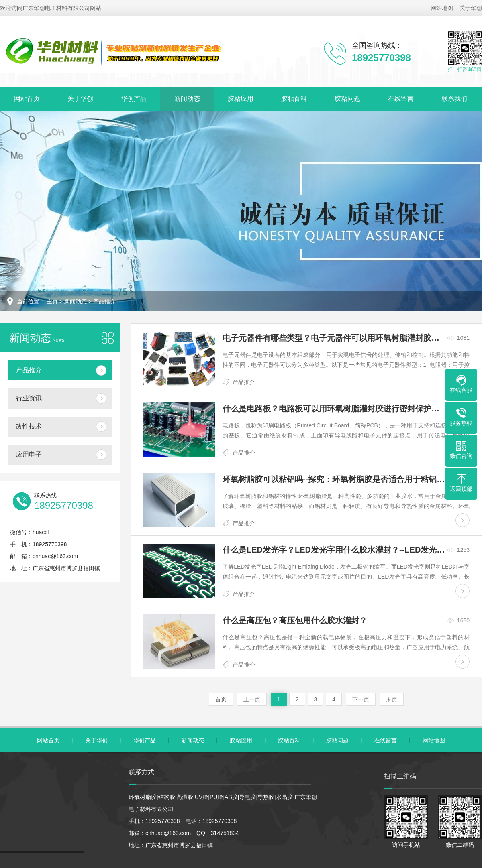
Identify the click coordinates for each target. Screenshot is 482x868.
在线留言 (401, 99)
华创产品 (134, 99)
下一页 (361, 699)
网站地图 (442, 8)
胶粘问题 (347, 99)
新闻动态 (187, 99)
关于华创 (471, 8)
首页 (221, 699)
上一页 (252, 699)
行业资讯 (29, 398)
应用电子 (29, 454)
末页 (392, 699)
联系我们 (454, 99)
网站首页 (27, 99)
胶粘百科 (294, 99)
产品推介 (104, 301)
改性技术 (29, 426)
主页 (52, 301)
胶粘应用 (241, 99)
